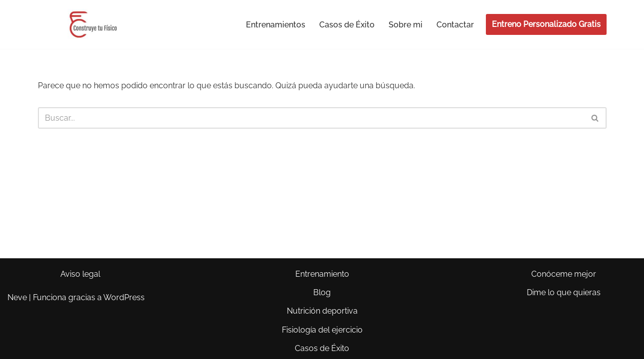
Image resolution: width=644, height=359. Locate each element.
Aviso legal (80, 274)
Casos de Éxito (347, 25)
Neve (17, 297)
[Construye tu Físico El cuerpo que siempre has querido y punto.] (92, 24)
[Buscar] (311, 118)
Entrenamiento (322, 274)
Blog (322, 292)
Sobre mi (406, 25)
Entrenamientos (276, 25)
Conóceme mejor (564, 274)
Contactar (455, 25)
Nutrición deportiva (322, 311)
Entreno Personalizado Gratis (546, 24)
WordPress (124, 297)
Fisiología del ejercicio (322, 330)
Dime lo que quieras (564, 292)
